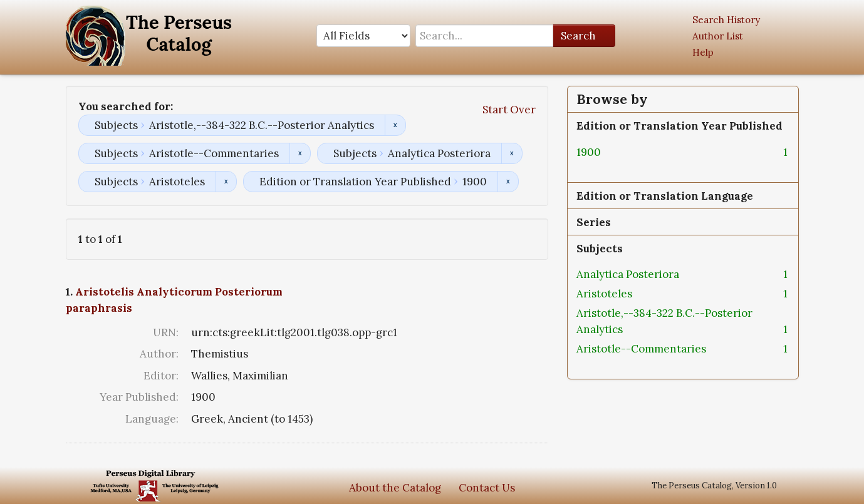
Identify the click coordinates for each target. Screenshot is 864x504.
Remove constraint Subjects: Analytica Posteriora (512, 153)
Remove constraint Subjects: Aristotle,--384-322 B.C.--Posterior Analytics (395, 125)
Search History (726, 20)
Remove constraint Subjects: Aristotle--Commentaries (300, 153)
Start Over (509, 110)
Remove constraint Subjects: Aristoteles (226, 182)
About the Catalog (395, 488)
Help (703, 52)
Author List (718, 36)
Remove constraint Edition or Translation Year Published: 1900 (508, 182)
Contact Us (487, 488)
